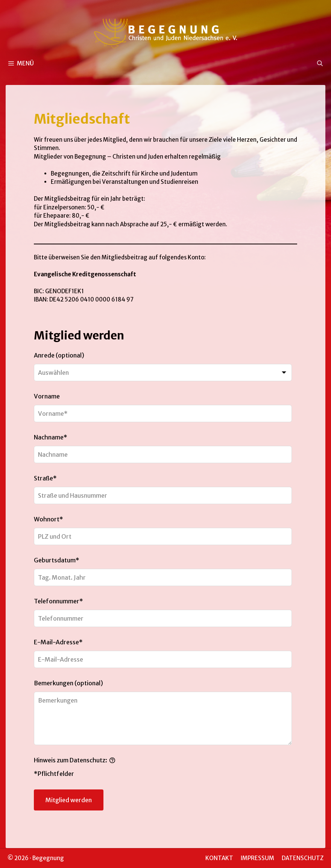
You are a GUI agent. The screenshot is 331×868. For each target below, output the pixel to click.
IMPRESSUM (257, 858)
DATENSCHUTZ (303, 858)
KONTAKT (219, 858)
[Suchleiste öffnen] (320, 64)
